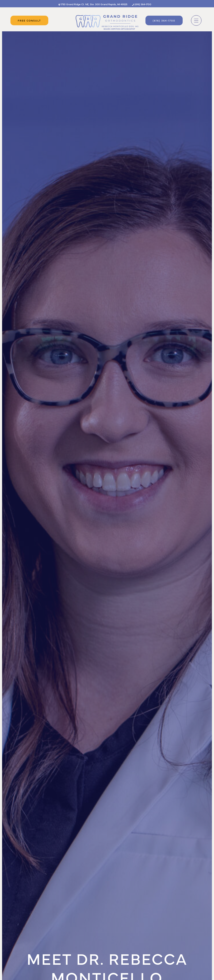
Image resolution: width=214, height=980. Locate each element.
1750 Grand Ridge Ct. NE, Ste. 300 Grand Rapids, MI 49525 (93, 4)
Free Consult (29, 20)
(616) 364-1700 (142, 4)
